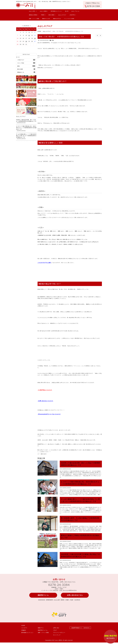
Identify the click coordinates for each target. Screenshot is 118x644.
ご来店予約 (73, 15)
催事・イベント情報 (34, 19)
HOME (39, 31)
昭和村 (63, 600)
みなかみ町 (57, 600)
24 (26, 41)
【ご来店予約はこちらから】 (45, 390)
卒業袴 (43, 15)
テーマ (18, 57)
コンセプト (24, 628)
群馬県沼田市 (50, 600)
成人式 (45, 454)
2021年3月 (26, 26)
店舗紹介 (24, 630)
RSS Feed (26, 54)
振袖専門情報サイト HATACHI (80, 628)
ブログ (55, 630)
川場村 (67, 600)
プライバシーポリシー (59, 633)
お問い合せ (56, 628)
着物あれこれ (21, 72)
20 (35, 38)
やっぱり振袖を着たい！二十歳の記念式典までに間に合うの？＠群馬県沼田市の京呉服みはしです (26, 136)
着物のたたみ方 (46, 19)
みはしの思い (33, 11)
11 (29, 35)
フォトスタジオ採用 (69, 19)
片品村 (72, 600)
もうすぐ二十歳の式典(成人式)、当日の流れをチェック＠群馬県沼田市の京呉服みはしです (26, 128)
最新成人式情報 (33, 15)
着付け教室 (52, 15)
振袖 (18, 66)
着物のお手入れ (57, 19)
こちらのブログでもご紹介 (44, 263)
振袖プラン (41, 628)
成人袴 (67, 11)
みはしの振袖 (44, 11)
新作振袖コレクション (56, 11)
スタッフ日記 (21, 63)
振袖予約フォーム (43, 630)
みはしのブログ (62, 15)
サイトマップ (57, 635)
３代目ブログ (21, 60)
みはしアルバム (75, 11)
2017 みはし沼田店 (57, 640)
